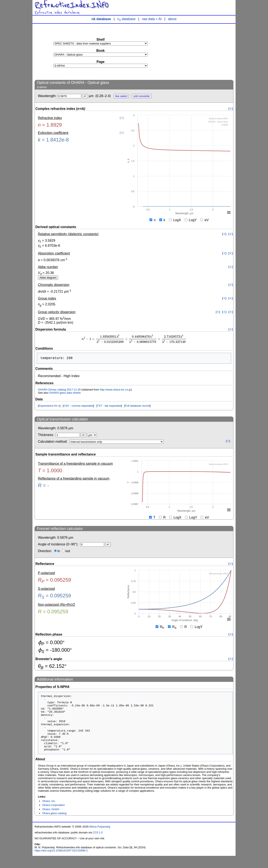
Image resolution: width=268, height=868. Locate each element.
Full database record (137, 407)
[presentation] (134, 339)
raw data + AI (152, 19)
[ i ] (231, 108)
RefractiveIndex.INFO (72, 5)
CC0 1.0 (98, 845)
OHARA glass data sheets (65, 394)
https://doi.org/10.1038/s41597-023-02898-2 (61, 863)
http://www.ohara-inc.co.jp (115, 390)
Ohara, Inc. (49, 813)
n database (127, 19)
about (172, 19)
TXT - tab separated (109, 407)
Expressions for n (49, 407)
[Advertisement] (202, 52)
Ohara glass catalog (54, 825)
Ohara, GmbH (51, 821)
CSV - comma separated (78, 407)
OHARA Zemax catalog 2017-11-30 (59, 390)
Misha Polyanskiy (100, 839)
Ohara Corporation (54, 817)
